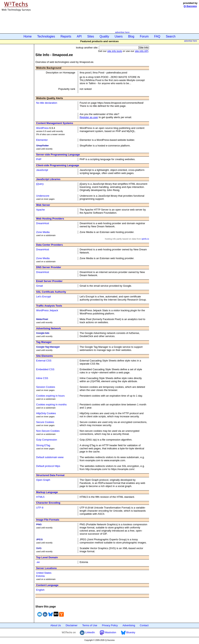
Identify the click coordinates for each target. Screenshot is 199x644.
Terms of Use (90, 625)
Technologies (46, 36)
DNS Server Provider (49, 267)
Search (171, 36)
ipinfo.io (145, 239)
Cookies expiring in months (51, 405)
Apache (40, 210)
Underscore (43, 196)
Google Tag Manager (48, 347)
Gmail (39, 286)
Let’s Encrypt (43, 297)
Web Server (43, 205)
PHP (39, 159)
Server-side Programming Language (58, 155)
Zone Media (43, 232)
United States (44, 573)
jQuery (40, 184)
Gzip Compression (47, 440)
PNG (39, 524)
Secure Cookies (45, 422)
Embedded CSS (45, 369)
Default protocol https (48, 466)
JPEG (39, 539)
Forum (144, 36)
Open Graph (43, 480)
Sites (91, 36)
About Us (56, 625)
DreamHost (43, 223)
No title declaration (47, 103)
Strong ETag (43, 445)
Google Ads (43, 333)
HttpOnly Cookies (46, 413)
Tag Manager (44, 342)
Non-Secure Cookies (48, 431)
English (40, 590)
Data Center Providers (49, 245)
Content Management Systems (55, 123)
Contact (144, 625)
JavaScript (42, 170)
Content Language (47, 585)
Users (119, 36)
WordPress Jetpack (47, 310)
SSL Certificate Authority (51, 292)
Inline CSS (42, 378)
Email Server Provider (49, 281)
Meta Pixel (42, 319)
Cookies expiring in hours (50, 396)
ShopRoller (42, 146)
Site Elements (44, 356)
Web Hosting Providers (50, 219)
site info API (142, 51)
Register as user (89, 117)
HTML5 (40, 497)
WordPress (42, 128)
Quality (104, 36)
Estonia (40, 576)
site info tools (115, 51)
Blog (131, 36)
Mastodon (108, 632)
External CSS (44, 361)
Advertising (129, 625)
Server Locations (46, 568)
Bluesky (128, 632)
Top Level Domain (47, 557)
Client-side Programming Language (58, 165)
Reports (66, 36)
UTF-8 (40, 508)
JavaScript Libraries (48, 179)
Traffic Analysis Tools (49, 306)
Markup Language (47, 492)
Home (28, 36)
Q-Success (190, 6)
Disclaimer (72, 625)
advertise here (122, 32)
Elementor (42, 140)
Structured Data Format (50, 475)
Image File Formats (48, 520)
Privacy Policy (110, 625)
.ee (38, 562)
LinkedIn (87, 632)
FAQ (157, 36)
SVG (39, 548)
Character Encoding (48, 503)
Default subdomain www (50, 457)
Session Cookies (46, 387)
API (79, 36)
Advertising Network (48, 328)
